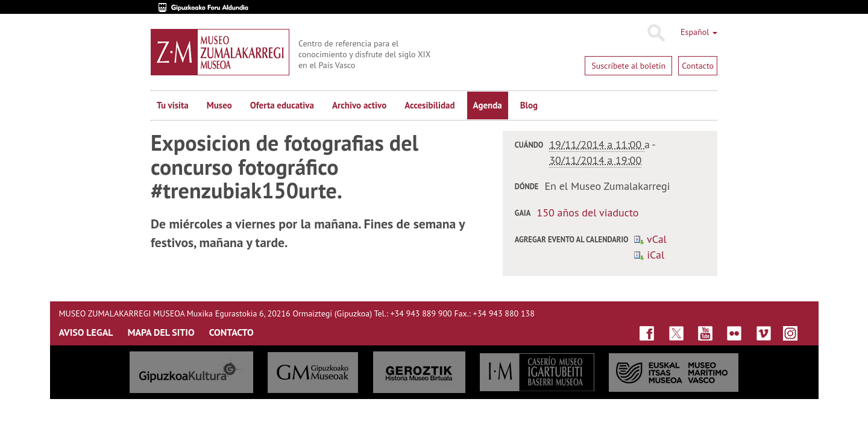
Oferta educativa (282, 105)
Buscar (656, 33)
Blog (529, 105)
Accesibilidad (429, 105)
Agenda (488, 105)
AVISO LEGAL (86, 332)
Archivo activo (359, 105)
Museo (219, 105)
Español (699, 32)
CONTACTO (231, 332)
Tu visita (173, 105)
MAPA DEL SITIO (161, 332)
